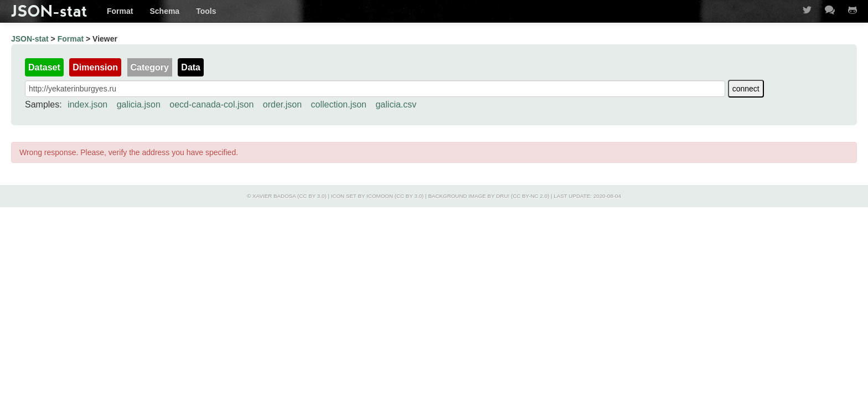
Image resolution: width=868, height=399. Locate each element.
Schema (164, 11)
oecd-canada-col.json (211, 104)
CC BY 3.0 (312, 196)
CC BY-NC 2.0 (530, 196)
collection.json (339, 104)
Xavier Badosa (274, 196)
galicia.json (139, 104)
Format (120, 11)
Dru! (503, 196)
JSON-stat (49, 11)
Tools (206, 11)
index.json (87, 104)
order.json (282, 104)
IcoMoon (380, 196)
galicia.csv (396, 104)
